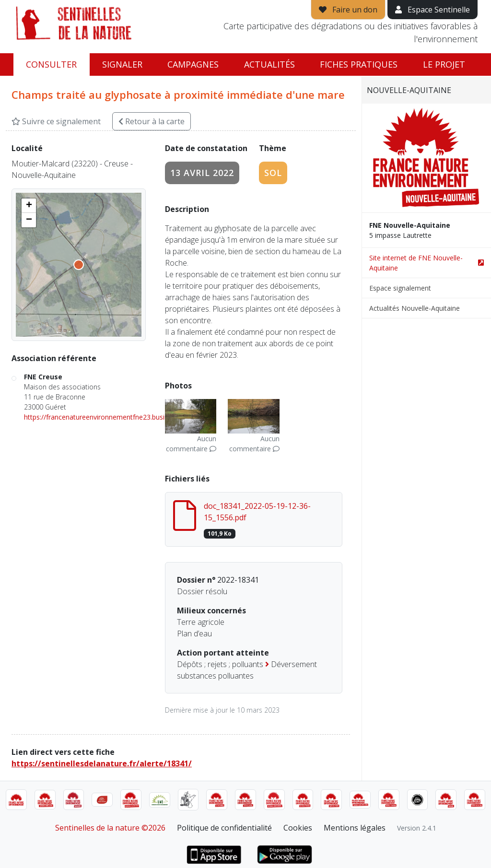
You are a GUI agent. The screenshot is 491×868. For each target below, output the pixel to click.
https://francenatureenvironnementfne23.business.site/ (109, 417)
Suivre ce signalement (56, 121)
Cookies (298, 828)
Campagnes (193, 64)
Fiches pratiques (359, 64)
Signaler (122, 64)
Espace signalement (400, 288)
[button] (29, 206)
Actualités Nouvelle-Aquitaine (415, 308)
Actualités (269, 64)
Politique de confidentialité (224, 828)
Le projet (444, 64)
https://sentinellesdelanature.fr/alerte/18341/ (102, 763)
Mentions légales (355, 828)
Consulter (51, 64)
